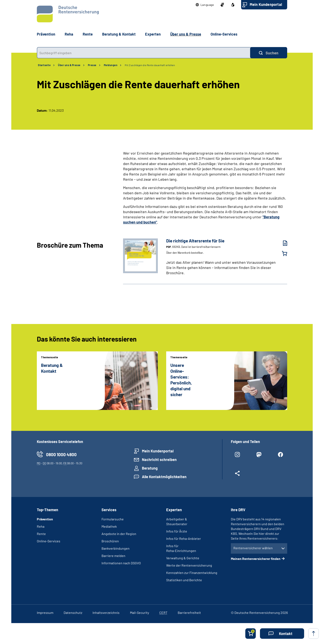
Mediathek (109, 526)
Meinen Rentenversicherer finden (256, 559)
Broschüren (110, 541)
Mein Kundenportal (266, 4)
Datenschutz (73, 613)
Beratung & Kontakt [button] (119, 34)
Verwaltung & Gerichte (183, 558)
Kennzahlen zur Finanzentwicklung (192, 573)
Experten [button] (153, 34)
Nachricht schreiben (159, 460)
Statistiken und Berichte (184, 580)
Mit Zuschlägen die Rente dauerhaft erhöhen (150, 65)
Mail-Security (139, 613)
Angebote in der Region (119, 534)
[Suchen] (269, 53)
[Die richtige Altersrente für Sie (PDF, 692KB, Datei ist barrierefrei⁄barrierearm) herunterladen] (282, 243)
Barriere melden (113, 556)
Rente (41, 534)
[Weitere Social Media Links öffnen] (237, 475)
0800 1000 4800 (61, 454)
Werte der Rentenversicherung (189, 565)
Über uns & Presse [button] (186, 34)
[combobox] (143, 53)
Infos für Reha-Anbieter (184, 538)
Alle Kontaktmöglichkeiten (164, 477)
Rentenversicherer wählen (253, 548)
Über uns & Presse (69, 65)
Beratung (150, 468)
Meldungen (111, 65)
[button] (205, 5)
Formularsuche (113, 519)
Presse (92, 65)
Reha (41, 526)
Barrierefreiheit (189, 613)
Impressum (45, 613)
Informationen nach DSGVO (121, 563)
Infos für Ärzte (177, 531)
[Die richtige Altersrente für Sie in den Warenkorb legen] (282, 254)
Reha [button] (69, 34)
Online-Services (224, 34)
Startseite (44, 65)
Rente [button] (88, 34)
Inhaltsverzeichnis (106, 613)
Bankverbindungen (116, 548)
